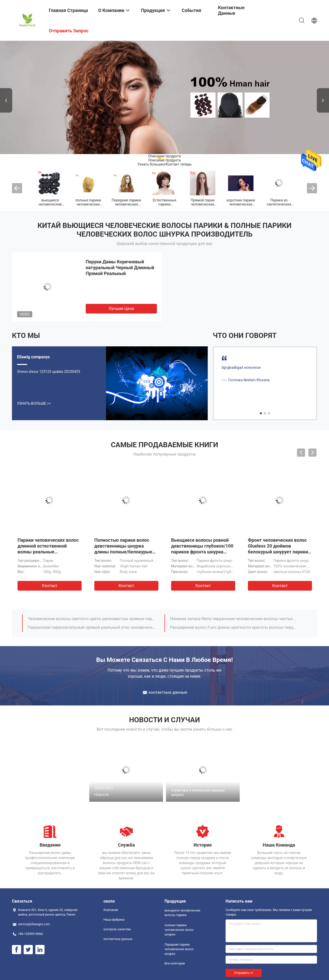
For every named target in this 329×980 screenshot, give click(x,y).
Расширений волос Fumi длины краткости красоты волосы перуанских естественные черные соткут (234, 627)
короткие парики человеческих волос (241, 204)
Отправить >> (244, 973)
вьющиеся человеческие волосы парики (50, 204)
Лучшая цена (121, 309)
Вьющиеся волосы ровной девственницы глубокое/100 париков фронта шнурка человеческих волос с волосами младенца (202, 552)
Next (323, 100)
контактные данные (118, 939)
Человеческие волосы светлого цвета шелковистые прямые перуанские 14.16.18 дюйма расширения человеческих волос (92, 619)
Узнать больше (150, 164)
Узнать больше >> (34, 403)
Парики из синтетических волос (279, 204)
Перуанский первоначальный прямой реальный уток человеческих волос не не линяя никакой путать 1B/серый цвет (92, 627)
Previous (6, 100)
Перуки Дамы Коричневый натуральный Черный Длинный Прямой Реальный (120, 268)
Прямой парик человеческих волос (203, 204)
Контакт (49, 586)
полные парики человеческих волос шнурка (88, 204)
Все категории (175, 963)
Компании (111, 910)
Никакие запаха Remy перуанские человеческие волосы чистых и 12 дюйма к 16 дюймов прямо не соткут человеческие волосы (234, 619)
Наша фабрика (114, 920)
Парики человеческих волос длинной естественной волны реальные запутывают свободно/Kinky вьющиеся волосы (48, 552)
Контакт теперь (179, 164)
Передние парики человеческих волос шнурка (126, 204)
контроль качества (117, 929)
